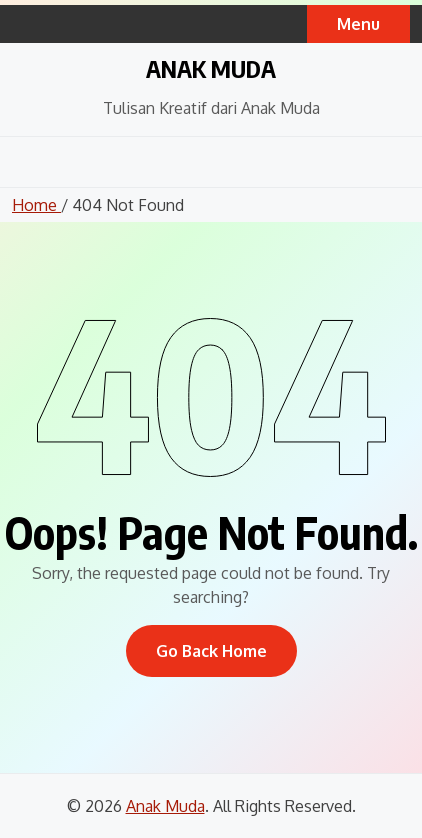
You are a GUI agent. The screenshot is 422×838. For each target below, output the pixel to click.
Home (36, 205)
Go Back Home (211, 651)
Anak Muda (211, 68)
